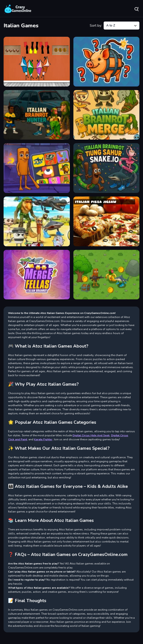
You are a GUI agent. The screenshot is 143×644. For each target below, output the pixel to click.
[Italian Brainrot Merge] (107, 115)
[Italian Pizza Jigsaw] (107, 221)
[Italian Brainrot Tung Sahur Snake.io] (107, 168)
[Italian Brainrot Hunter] (37, 115)
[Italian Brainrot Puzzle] (37, 168)
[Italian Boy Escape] (37, 62)
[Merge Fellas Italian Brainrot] (37, 275)
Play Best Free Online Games (18, 9)
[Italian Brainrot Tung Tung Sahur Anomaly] (37, 221)
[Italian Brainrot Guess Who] (107, 62)
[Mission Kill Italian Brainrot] (107, 275)
